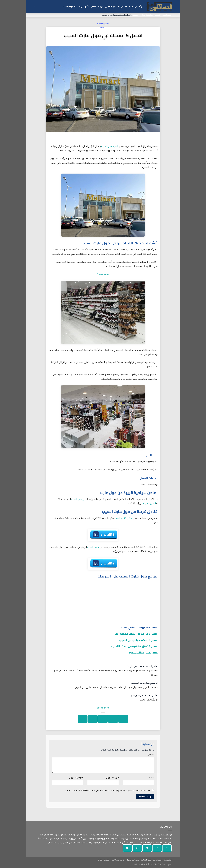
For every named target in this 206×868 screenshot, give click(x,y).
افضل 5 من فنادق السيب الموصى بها (136, 634)
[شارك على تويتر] (113, 719)
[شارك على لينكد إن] (83, 719)
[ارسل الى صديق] (103, 719)
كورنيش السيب (78, 499)
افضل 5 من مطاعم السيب (143, 652)
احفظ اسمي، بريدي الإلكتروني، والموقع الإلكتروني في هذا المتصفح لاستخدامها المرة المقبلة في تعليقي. (107, 790)
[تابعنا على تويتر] (147, 848)
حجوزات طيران (97, 6)
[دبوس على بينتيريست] (93, 719)
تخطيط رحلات (70, 6)
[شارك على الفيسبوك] (123, 719)
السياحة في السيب (110, 146)
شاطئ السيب (150, 503)
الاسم (151, 778)
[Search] (141, 7)
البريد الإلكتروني (112, 778)
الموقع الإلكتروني (76, 778)
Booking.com (103, 24)
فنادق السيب (93, 547)
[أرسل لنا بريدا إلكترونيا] (137, 848)
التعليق (151, 754)
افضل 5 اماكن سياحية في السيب (138, 640)
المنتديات (123, 6)
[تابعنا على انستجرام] (157, 848)
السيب (136, 15)
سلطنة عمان (147, 15)
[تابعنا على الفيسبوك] (167, 848)
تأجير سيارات (83, 6)
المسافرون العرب (163, 15)
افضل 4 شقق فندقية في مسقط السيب (134, 646)
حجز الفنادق (111, 6)
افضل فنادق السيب (123, 518)
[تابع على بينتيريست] (127, 848)
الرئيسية (133, 6)
